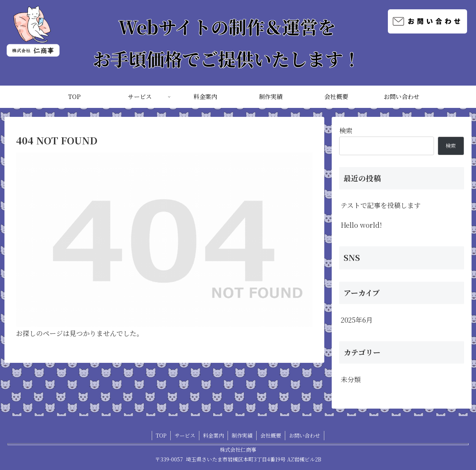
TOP (161, 435)
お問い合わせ (305, 435)
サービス (185, 435)
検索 (346, 130)
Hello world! (361, 225)
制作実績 (242, 435)
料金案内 (213, 435)
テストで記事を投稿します (381, 205)
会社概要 (271, 435)
